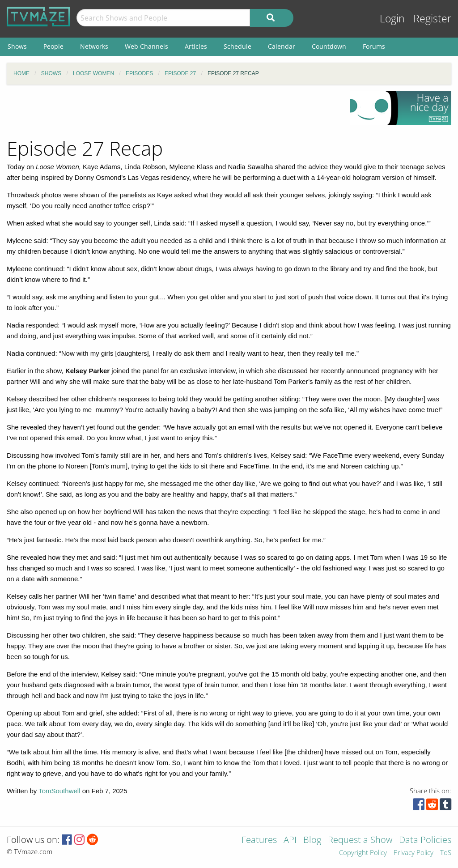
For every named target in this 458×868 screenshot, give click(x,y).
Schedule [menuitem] (237, 46)
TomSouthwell (59, 791)
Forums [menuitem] (374, 46)
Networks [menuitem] (94, 46)
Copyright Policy (363, 853)
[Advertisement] (172, 111)
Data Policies (425, 840)
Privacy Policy (413, 853)
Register (432, 19)
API (290, 840)
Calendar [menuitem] (282, 46)
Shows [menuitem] (17, 46)
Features (259, 840)
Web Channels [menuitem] (146, 46)
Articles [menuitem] (196, 46)
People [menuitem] (53, 46)
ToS (446, 853)
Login (392, 19)
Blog (312, 840)
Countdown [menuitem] (329, 46)
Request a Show (360, 840)
